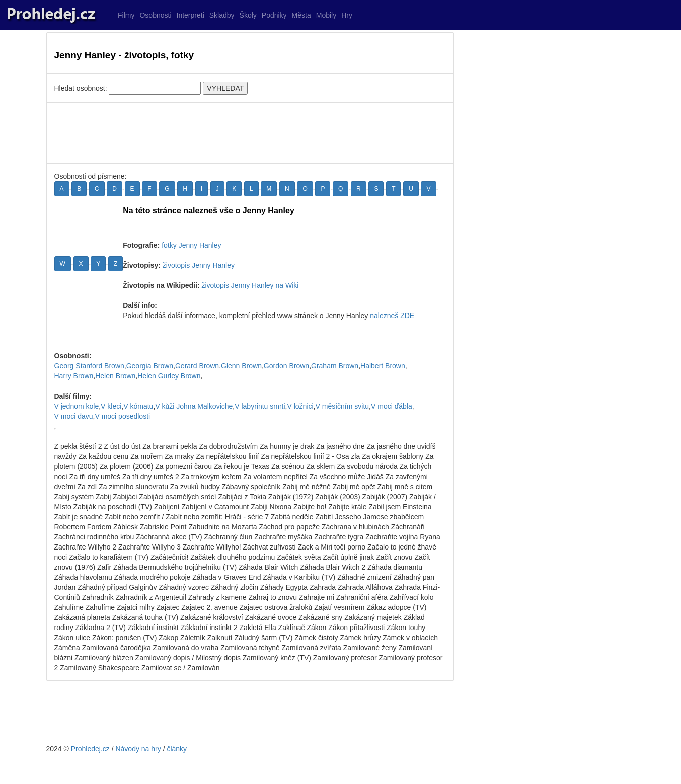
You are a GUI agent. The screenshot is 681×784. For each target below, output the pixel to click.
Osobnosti (155, 15)
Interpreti (191, 15)
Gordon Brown (286, 366)
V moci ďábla (392, 406)
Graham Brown (335, 366)
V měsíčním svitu (343, 406)
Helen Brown (115, 376)
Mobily (326, 15)
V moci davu (74, 416)
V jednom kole (77, 406)
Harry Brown (74, 376)
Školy (248, 15)
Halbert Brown (383, 366)
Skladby (222, 15)
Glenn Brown (241, 366)
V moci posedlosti (122, 416)
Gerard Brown (197, 366)
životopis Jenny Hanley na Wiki (250, 285)
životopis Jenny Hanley (199, 265)
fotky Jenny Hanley (191, 245)
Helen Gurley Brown (169, 376)
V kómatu (138, 406)
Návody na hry (138, 749)
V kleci (111, 406)
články (177, 749)
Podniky (274, 15)
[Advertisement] (250, 133)
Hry (347, 15)
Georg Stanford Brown (89, 366)
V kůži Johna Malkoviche (194, 406)
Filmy (126, 15)
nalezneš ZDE (392, 316)
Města (301, 15)
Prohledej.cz (90, 749)
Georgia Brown (150, 366)
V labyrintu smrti (260, 406)
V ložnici (300, 406)
